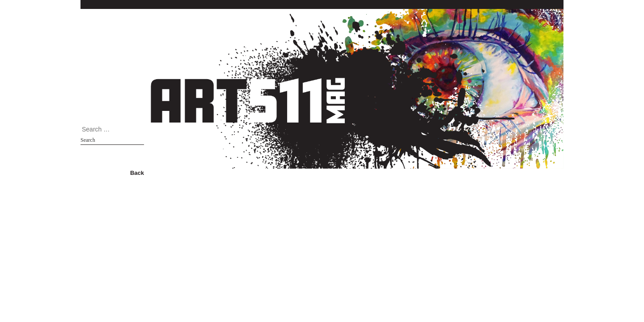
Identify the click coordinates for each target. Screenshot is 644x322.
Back (137, 173)
